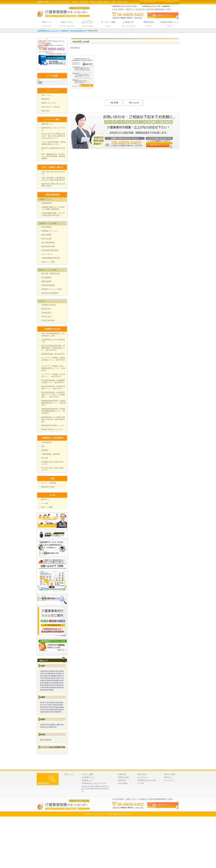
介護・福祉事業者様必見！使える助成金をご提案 (53, 335)
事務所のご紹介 (124, 777)
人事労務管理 (46, 442)
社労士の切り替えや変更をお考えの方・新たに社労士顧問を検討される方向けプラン (53, 136)
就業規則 (45, 450)
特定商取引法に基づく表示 (147, 780)
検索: (38, 80)
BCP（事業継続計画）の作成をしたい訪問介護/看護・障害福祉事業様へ (53, 156)
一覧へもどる (133, 103)
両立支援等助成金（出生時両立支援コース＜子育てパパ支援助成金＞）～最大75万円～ (53, 395)
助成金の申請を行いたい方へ (52, 429)
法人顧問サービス (88, 777)
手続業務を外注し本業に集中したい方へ (53, 463)
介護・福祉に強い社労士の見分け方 (53, 173)
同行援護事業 (46, 278)
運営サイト (45, 500)
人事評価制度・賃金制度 (51, 454)
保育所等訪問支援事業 (50, 293)
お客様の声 (122, 774)
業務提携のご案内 (48, 487)
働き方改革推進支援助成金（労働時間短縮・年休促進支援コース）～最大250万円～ (53, 348)
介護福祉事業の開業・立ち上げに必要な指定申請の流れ (53, 214)
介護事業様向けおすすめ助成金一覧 (53, 341)
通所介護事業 (46, 235)
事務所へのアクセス (49, 103)
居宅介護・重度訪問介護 (51, 274)
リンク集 (44, 503)
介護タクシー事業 (48, 262)
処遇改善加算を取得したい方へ (53, 425)
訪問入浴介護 (46, 239)
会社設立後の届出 (48, 320)
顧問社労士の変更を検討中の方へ (53, 149)
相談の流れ (45, 111)
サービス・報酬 (87, 774)
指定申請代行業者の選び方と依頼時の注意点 (53, 185)
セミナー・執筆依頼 (49, 483)
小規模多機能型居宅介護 (51, 258)
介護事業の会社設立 (49, 305)
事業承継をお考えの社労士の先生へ (126, 6)
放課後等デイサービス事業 (51, 289)
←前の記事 (114, 103)
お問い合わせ (142, 774)
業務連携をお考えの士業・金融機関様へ (157, 6)
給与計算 (45, 458)
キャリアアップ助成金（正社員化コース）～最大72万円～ (53, 375)
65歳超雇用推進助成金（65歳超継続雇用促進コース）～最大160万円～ (54, 403)
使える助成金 (123, 783)
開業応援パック (47, 124)
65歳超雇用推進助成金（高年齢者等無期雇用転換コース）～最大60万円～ (53, 411)
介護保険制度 (46, 203)
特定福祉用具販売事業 (50, 250)
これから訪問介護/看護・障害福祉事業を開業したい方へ (53, 143)
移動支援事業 (46, 281)
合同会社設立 (46, 313)
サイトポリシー (150, 2)
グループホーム (47, 254)
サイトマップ (170, 2)
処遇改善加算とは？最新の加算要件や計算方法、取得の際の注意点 (53, 419)
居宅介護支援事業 (48, 243)
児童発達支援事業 (48, 285)
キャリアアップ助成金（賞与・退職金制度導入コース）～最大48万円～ (54, 368)
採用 (43, 446)
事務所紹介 (45, 99)
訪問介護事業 (46, 227)
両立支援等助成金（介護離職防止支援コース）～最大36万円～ (53, 381)
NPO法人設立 (46, 317)
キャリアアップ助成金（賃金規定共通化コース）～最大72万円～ (53, 360)
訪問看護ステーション (50, 231)
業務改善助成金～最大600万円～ (54, 354)
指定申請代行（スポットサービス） (53, 129)
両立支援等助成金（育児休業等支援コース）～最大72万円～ (53, 387)
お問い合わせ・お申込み (51, 107)
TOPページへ (46, 95)
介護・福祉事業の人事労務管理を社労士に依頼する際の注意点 (53, 179)
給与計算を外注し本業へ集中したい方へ (53, 469)
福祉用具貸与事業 (48, 246)
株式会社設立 (46, 309)
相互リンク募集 (47, 507)
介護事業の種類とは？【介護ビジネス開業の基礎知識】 (53, 208)
